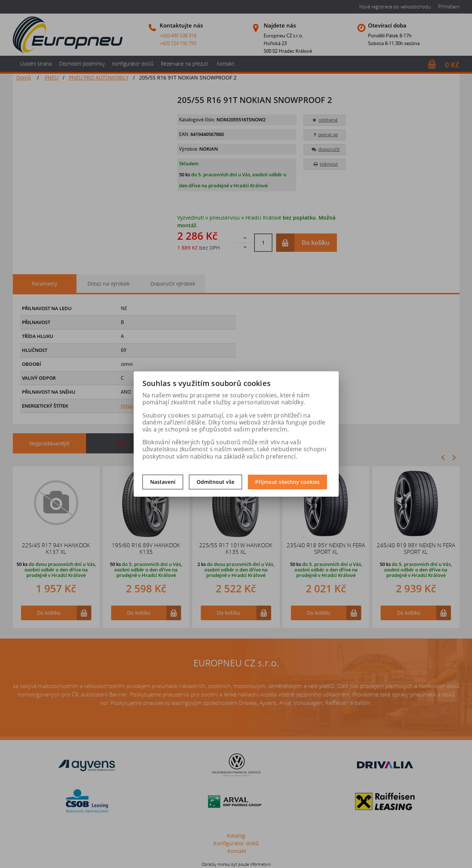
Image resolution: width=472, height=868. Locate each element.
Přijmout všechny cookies (287, 482)
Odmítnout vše (215, 482)
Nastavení (163, 482)
